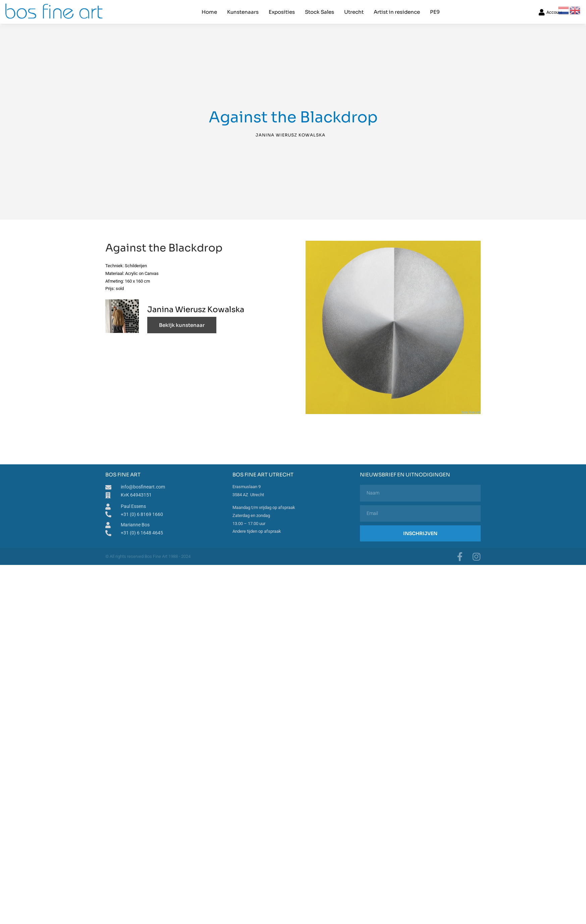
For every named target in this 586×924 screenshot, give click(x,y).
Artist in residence (397, 12)
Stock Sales (319, 12)
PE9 (435, 12)
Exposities (282, 12)
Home (209, 12)
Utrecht (354, 12)
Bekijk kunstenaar (182, 325)
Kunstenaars (243, 12)
